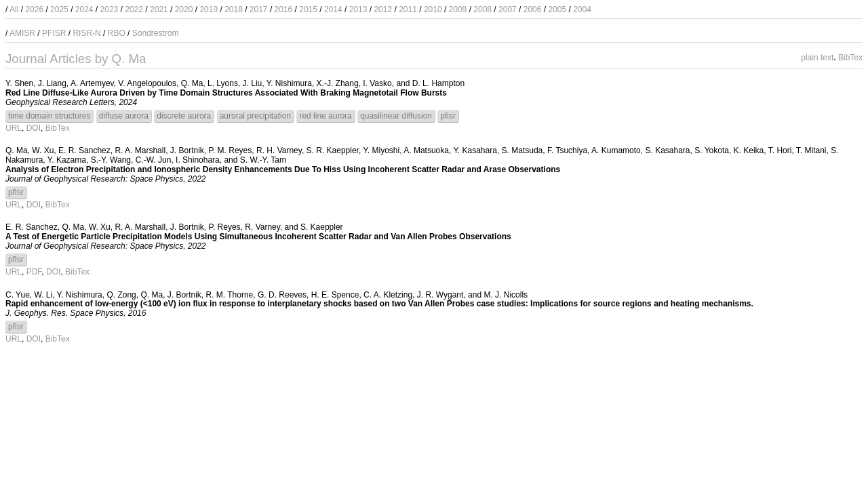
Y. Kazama (67, 160)
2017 (259, 9)
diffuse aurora (124, 116)
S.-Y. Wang (111, 160)
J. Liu (253, 83)
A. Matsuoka (426, 150)
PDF (34, 272)
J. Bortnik (187, 150)
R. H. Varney (279, 150)
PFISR (54, 33)
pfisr (448, 116)
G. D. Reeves (282, 295)
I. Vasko (377, 83)
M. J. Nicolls (506, 295)
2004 (582, 9)
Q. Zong (121, 295)
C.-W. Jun (154, 160)
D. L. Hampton (438, 83)
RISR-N (86, 33)
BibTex (850, 57)
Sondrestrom (156, 33)
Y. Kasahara (475, 150)
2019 (209, 9)
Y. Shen (19, 83)
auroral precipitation (255, 116)
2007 (508, 9)
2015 (308, 9)
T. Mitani (811, 150)
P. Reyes (224, 227)
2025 (59, 9)
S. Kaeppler (322, 227)
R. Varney (262, 227)
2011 (408, 9)
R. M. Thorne (229, 295)
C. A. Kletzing (388, 295)
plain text (817, 57)
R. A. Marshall (140, 150)
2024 (84, 9)
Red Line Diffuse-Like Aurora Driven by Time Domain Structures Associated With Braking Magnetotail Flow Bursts (226, 93)
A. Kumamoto (616, 150)
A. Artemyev (92, 83)
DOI (34, 128)
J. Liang (52, 83)
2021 (159, 9)
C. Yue (18, 295)
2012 (383, 9)
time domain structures (49, 116)
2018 (234, 9)
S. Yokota (712, 150)
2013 (358, 9)
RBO (117, 33)
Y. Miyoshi (381, 150)
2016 (284, 9)
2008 (482, 9)
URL (14, 128)
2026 (34, 9)
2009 (458, 9)
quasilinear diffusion (396, 116)
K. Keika (749, 150)
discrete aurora (184, 116)
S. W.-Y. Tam (263, 160)
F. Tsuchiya (567, 150)
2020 (184, 9)
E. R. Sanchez (84, 150)
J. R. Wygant (440, 295)
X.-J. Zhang (338, 83)
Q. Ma (192, 83)
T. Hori (780, 150)
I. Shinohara (198, 160)
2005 (557, 9)
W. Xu (43, 150)
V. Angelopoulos (147, 83)
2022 (134, 9)
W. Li (43, 295)
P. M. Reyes (230, 150)
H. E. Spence (335, 295)
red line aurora (325, 116)
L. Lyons (223, 83)
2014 (333, 9)
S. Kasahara (667, 150)
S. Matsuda (522, 150)
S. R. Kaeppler (333, 150)
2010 (433, 9)
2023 (110, 9)
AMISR (22, 33)
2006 (533, 9)
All (14, 9)
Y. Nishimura (289, 83)
